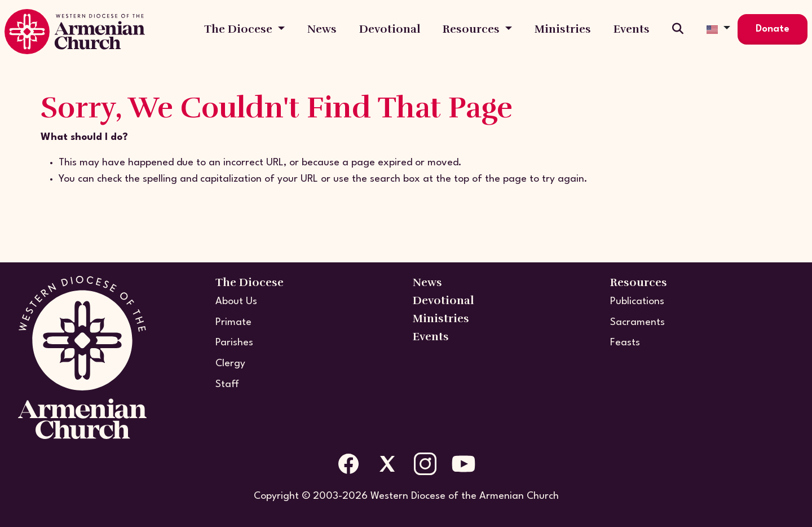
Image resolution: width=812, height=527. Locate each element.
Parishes (234, 343)
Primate (233, 322)
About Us (236, 302)
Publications (637, 302)
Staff (227, 385)
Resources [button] (473, 29)
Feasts (625, 343)
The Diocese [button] (240, 29)
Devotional (390, 29)
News (322, 29)
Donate (773, 29)
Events (632, 29)
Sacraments (637, 322)
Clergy (230, 364)
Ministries (563, 29)
